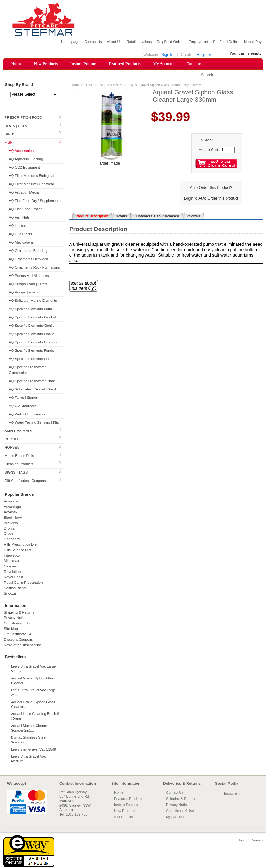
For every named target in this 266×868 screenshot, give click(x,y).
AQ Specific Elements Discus (31, 334)
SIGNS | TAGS (16, 473)
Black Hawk (13, 518)
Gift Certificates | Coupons (25, 481)
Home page (70, 42)
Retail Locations (139, 42)
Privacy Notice (15, 618)
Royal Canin (13, 578)
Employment (198, 42)
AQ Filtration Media (24, 193)
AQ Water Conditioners (27, 414)
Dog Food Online (170, 42)
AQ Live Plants (20, 234)
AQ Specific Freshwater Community (27, 370)
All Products (124, 817)
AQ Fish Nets (19, 218)
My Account (164, 64)
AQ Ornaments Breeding (28, 251)
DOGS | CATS (16, 126)
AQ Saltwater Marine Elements (33, 301)
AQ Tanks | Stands (23, 398)
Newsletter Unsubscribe (22, 646)
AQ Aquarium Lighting (26, 160)
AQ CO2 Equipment (24, 168)
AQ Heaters (18, 226)
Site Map (11, 629)
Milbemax (11, 561)
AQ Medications (21, 243)
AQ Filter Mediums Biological (31, 176)
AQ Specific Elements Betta (30, 309)
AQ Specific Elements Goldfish (33, 342)
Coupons (194, 64)
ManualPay (253, 42)
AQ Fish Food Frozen (25, 209)
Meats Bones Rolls (19, 456)
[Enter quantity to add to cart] (227, 150)
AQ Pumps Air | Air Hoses (29, 276)
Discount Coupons (18, 640)
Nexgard (11, 567)
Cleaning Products (19, 464)
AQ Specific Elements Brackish (33, 317)
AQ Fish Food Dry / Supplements (34, 201)
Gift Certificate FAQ (19, 635)
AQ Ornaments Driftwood (28, 259)
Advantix (11, 512)
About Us (114, 42)
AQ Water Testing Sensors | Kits (34, 423)
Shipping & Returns (19, 613)
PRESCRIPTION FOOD (23, 118)
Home (16, 64)
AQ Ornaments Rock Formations (34, 268)
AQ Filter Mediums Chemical (31, 185)
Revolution (12, 572)
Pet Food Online (226, 42)
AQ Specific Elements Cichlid (31, 326)
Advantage (12, 507)
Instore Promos (83, 64)
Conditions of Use (18, 624)
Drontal (9, 529)
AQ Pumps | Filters (23, 293)
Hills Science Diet (18, 551)
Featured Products (125, 64)
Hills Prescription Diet (21, 545)
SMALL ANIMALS (18, 431)
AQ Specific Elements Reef (30, 359)
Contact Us (93, 42)
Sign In (167, 55)
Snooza (10, 594)
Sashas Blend (15, 589)
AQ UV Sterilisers (22, 406)
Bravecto (11, 523)
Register (204, 55)
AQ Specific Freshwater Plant (32, 381)
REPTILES (13, 439)
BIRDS (10, 135)
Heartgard (12, 540)
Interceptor (12, 556)
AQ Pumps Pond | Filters (28, 284)
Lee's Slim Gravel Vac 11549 (33, 750)
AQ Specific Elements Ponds (31, 351)
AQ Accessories (21, 151)
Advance (11, 502)
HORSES (12, 448)
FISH (8, 143)
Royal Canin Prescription (23, 583)
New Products (46, 64)
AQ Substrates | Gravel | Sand (32, 390)
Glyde (8, 534)
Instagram (232, 794)
